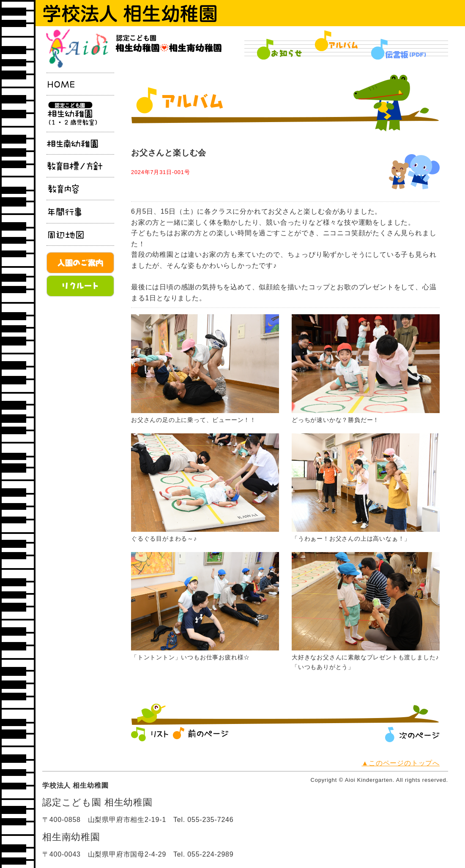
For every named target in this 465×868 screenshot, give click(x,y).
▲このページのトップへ (401, 763)
